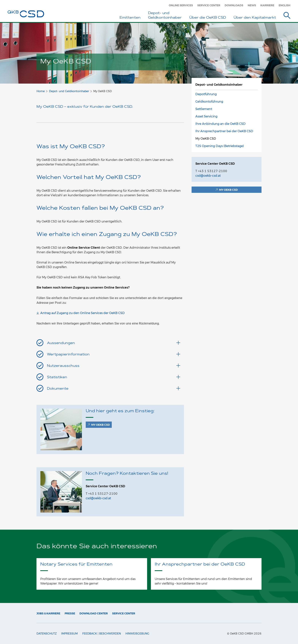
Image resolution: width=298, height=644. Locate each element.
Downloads (234, 5)
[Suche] (287, 16)
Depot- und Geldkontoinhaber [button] (165, 16)
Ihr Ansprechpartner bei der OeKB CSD (224, 131)
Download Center (94, 613)
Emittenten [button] (130, 18)
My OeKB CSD (206, 139)
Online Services (181, 5)
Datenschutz (47, 634)
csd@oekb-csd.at (98, 498)
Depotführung (206, 94)
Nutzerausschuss (114, 366)
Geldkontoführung (209, 102)
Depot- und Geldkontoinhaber (69, 91)
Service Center (209, 5)
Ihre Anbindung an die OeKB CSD (220, 124)
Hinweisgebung (137, 634)
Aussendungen (114, 343)
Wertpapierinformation (114, 354)
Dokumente (114, 388)
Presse (70, 613)
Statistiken (114, 377)
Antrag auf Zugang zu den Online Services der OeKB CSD (82, 313)
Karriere (267, 5)
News (252, 5)
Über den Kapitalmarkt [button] (255, 18)
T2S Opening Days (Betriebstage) (220, 146)
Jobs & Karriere (48, 613)
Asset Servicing (206, 116)
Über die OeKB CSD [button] (208, 18)
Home (41, 91)
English (285, 5)
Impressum (69, 634)
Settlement (204, 109)
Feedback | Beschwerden (102, 634)
